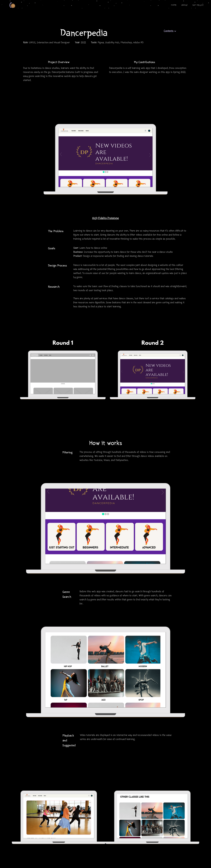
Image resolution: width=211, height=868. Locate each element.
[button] (170, 31)
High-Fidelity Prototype (105, 218)
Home (174, 5)
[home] (8, 4)
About (184, 5)
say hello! (198, 5)
